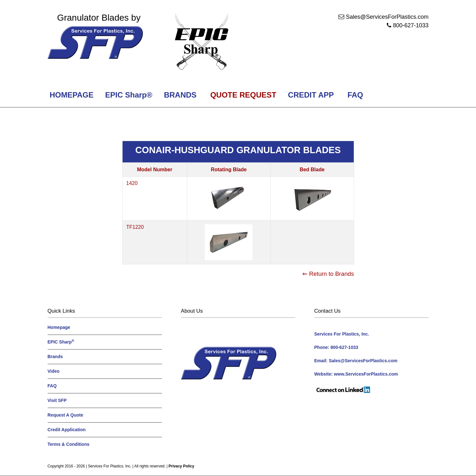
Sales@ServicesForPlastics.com (387, 17)
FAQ (355, 95)
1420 (132, 183)
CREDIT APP (311, 95)
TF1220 (135, 227)
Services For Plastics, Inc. (110, 466)
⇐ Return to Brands (328, 274)
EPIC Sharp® (127, 95)
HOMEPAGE (71, 95)
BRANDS (179, 95)
